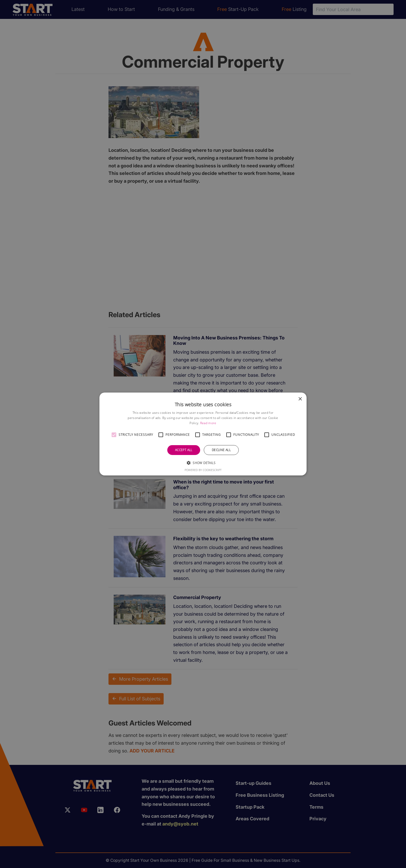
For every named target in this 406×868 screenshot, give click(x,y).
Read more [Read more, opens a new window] (208, 423)
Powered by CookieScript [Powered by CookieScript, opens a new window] (203, 470)
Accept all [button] (184, 450)
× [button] (300, 399)
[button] (114, 435)
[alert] (203, 434)
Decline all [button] (221, 450)
